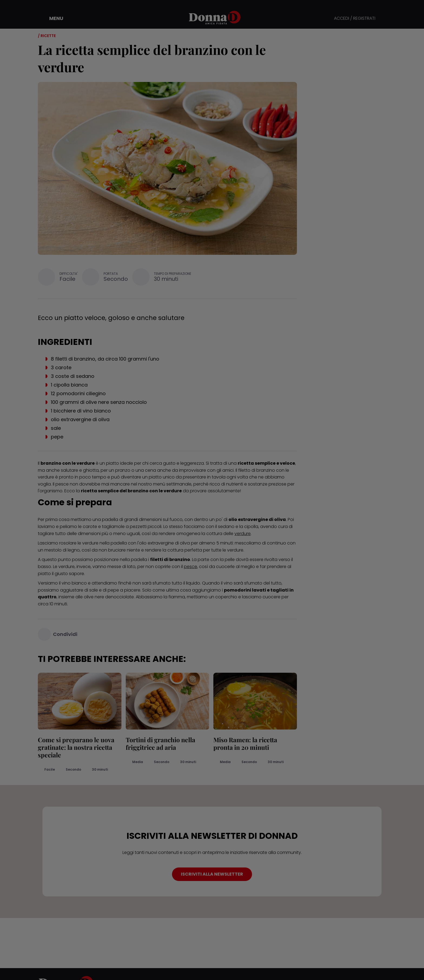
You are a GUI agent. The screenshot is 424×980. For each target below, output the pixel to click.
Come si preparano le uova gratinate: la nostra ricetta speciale (76, 747)
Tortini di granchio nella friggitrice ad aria (160, 743)
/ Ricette (47, 36)
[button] (52, 18)
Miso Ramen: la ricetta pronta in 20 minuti (245, 743)
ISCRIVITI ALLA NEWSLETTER (212, 874)
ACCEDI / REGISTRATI (355, 19)
